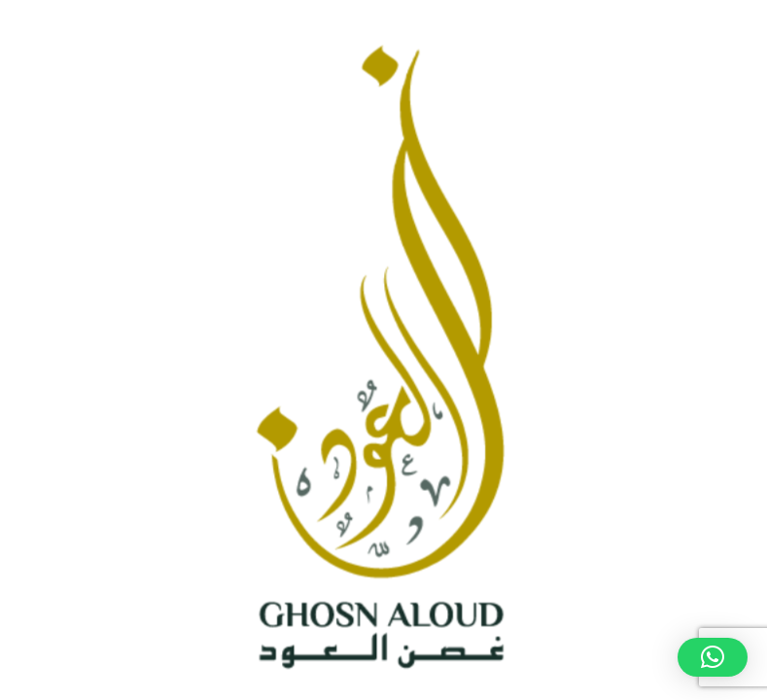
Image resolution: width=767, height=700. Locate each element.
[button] (713, 657)
